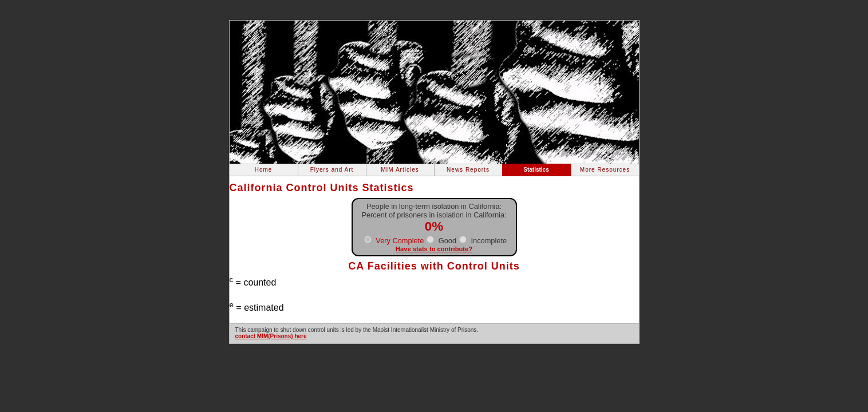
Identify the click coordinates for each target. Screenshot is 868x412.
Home (264, 170)
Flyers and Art (332, 170)
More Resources (605, 170)
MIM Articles (400, 170)
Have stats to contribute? (434, 249)
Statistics (536, 170)
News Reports (468, 170)
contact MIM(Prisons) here (271, 336)
